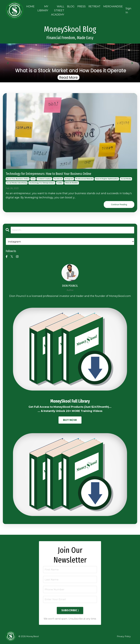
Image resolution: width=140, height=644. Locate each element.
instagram (69, 178)
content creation (44, 178)
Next (132, 62)
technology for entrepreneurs (42, 182)
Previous (8, 62)
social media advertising (17, 182)
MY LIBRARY (42, 8)
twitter (60, 182)
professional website (84, 178)
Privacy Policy (124, 636)
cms (33, 178)
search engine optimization (107, 178)
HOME (29, 6)
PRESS (81, 6)
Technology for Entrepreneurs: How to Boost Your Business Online (48, 173)
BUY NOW (70, 419)
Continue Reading (119, 203)
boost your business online (18, 178)
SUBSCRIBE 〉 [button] (70, 610)
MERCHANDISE (113, 6)
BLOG (70, 6)
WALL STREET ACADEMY (57, 10)
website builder (72, 182)
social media (126, 178)
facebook (58, 178)
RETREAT (94, 6)
